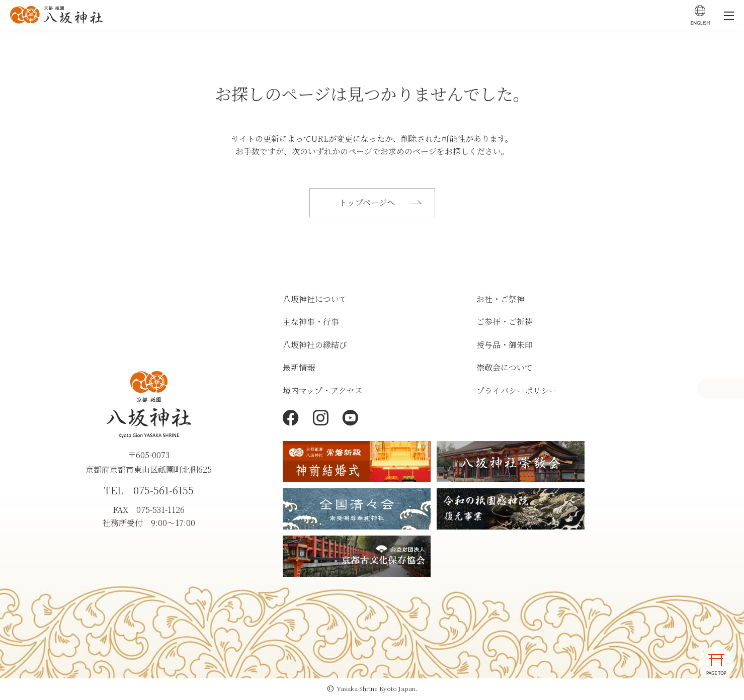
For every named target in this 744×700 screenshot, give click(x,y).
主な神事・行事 (311, 323)
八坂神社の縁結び (315, 346)
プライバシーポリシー (517, 392)
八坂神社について (315, 300)
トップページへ (382, 203)
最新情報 (299, 369)
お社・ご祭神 (501, 300)
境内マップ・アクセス (323, 392)
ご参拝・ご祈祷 (505, 323)
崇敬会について (505, 369)
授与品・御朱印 (505, 346)
